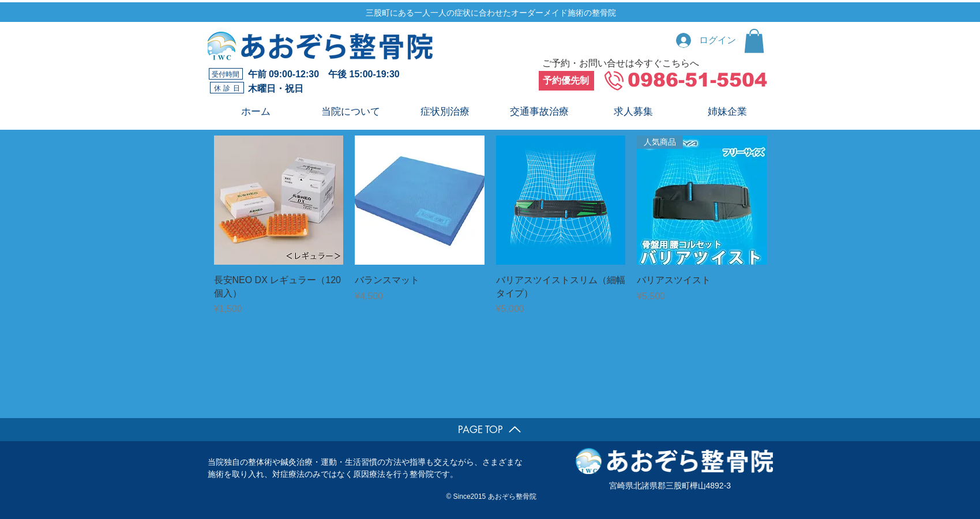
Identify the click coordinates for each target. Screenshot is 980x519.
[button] (754, 41)
